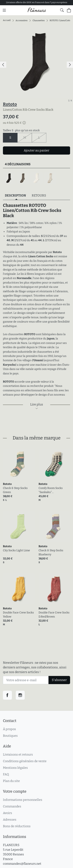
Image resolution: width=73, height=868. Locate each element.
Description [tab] (15, 195)
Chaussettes (39, 20)
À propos (9, 729)
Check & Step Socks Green (15, 490)
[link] (19, 464)
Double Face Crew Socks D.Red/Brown (54, 615)
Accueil (7, 20)
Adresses (10, 820)
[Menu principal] (4, 10)
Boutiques (10, 736)
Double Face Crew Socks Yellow (18, 615)
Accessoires (22, 20)
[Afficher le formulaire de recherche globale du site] (62, 10)
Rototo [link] (7, 484)
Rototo (10, 104)
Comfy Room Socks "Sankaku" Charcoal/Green (51, 490)
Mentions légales (15, 768)
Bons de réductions (17, 826)
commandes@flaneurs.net (22, 864)
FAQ (6, 774)
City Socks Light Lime (16, 550)
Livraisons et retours (18, 754)
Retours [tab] (39, 195)
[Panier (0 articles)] (69, 10)
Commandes (12, 806)
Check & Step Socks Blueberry (51, 552)
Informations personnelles (23, 800)
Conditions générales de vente (25, 761)
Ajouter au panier (36, 150)
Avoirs (7, 813)
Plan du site (11, 781)
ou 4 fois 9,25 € (14, 123)
